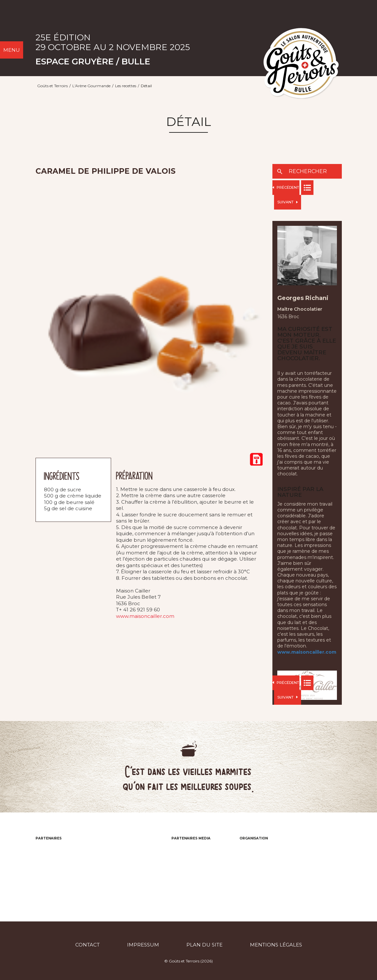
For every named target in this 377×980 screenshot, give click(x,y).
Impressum (143, 945)
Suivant (288, 202)
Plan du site (204, 945)
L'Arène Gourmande (91, 86)
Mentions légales (276, 945)
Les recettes (126, 86)
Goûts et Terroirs (52, 86)
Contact (87, 945)
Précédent (286, 187)
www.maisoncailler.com (145, 616)
